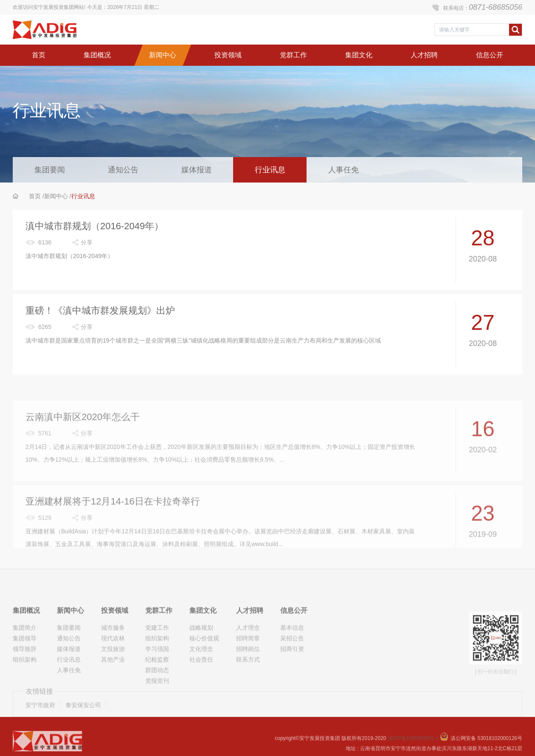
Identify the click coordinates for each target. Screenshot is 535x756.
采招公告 (292, 662)
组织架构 (25, 683)
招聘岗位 (248, 673)
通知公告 (123, 170)
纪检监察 (157, 683)
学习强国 (157, 673)
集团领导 (25, 662)
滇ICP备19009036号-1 (414, 745)
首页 (35, 196)
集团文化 (203, 634)
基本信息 (292, 652)
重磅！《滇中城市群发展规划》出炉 (100, 311)
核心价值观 (204, 662)
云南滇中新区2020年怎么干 (83, 440)
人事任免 (344, 170)
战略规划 (201, 652)
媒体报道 (197, 170)
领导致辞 (25, 673)
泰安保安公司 (83, 714)
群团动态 (157, 694)
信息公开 (294, 634)
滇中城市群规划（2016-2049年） (94, 226)
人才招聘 (250, 634)
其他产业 (113, 683)
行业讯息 (270, 170)
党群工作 (159, 634)
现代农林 (113, 662)
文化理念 (201, 673)
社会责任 (201, 683)
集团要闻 (50, 170)
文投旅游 (113, 673)
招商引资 (292, 673)
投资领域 (115, 634)
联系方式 (248, 683)
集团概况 (26, 634)
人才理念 (248, 652)
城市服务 (113, 652)
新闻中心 (56, 196)
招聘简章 (248, 662)
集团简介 (25, 652)
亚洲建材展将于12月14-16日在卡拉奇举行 (113, 524)
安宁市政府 (40, 714)
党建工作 (157, 652)
